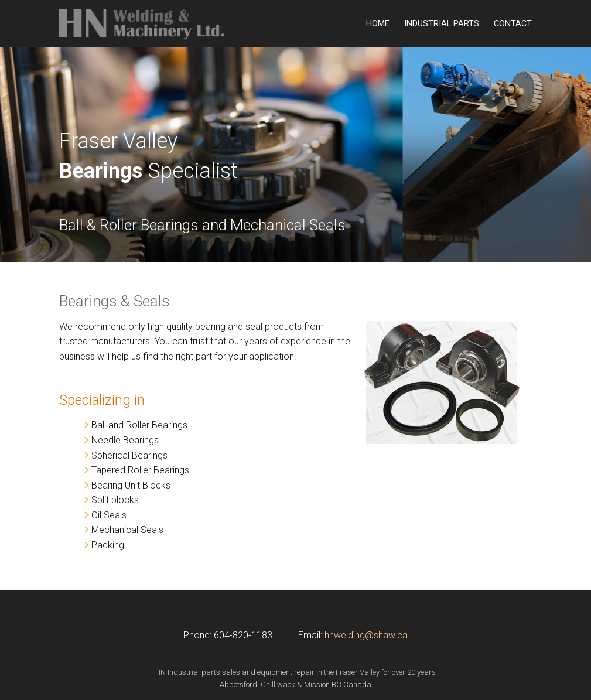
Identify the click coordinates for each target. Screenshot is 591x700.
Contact (513, 24)
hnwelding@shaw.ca (366, 635)
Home (378, 24)
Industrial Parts (442, 24)
